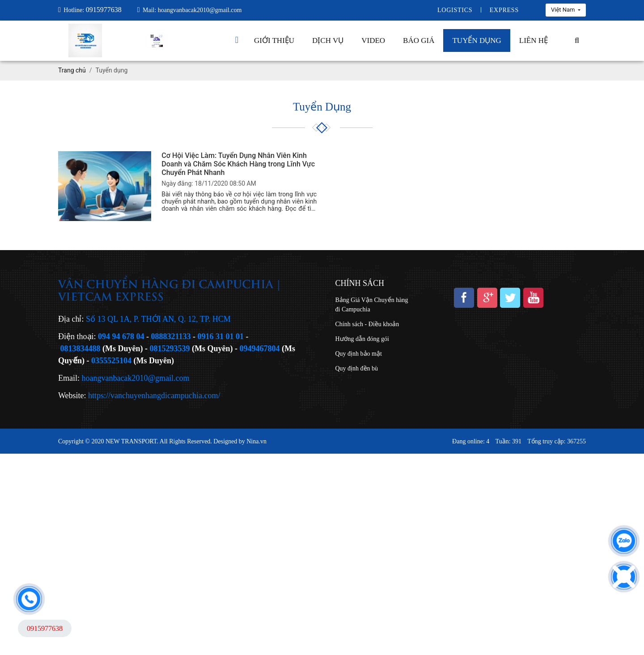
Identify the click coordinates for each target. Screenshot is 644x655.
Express (504, 10)
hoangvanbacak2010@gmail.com (136, 378)
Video (373, 40)
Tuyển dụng (477, 40)
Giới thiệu (274, 40)
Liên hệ (534, 40)
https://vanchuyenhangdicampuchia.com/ (154, 396)
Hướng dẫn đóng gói (362, 339)
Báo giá (419, 40)
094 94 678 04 (121, 336)
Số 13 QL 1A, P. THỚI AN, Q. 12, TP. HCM (158, 319)
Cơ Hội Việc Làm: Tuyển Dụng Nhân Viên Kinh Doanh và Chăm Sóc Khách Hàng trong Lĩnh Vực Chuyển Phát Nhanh (238, 164)
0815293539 (170, 349)
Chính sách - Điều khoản (367, 324)
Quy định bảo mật (359, 354)
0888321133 (171, 336)
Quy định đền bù (357, 368)
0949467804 (260, 349)
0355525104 (111, 361)
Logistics (455, 10)
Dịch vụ (328, 40)
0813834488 (80, 349)
